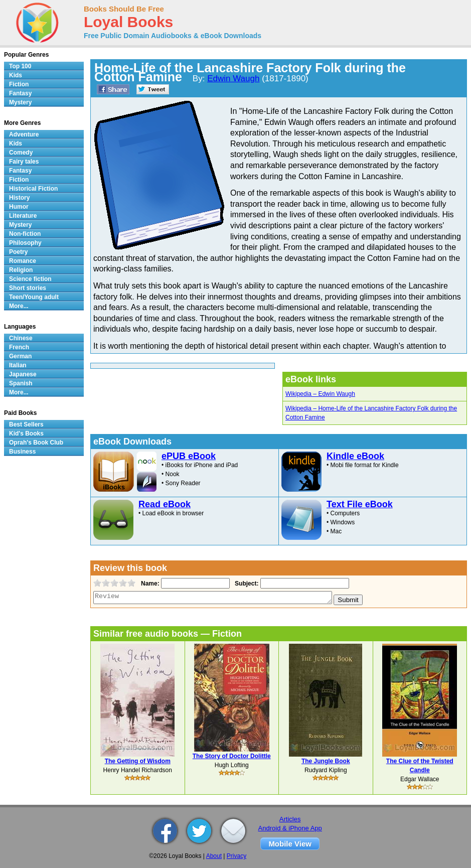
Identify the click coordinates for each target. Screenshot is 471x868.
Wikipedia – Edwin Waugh (320, 394)
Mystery (20, 102)
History (19, 198)
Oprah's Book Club (36, 443)
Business (22, 452)
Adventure (24, 134)
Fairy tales (24, 162)
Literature (23, 216)
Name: (149, 584)
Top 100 (20, 66)
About (214, 856)
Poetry (18, 252)
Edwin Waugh (233, 79)
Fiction (19, 84)
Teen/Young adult (34, 297)
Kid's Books (26, 433)
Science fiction (30, 279)
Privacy (237, 856)
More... (19, 306)
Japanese (23, 374)
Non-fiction (25, 234)
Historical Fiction (33, 189)
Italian (18, 365)
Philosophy (25, 243)
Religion (21, 270)
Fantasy (20, 93)
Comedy (21, 153)
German (20, 356)
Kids (16, 75)
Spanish (21, 383)
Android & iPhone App (290, 828)
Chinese (21, 338)
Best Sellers (26, 424)
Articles (290, 819)
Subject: (246, 584)
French (19, 347)
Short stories (28, 288)
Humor (19, 207)
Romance (23, 261)
